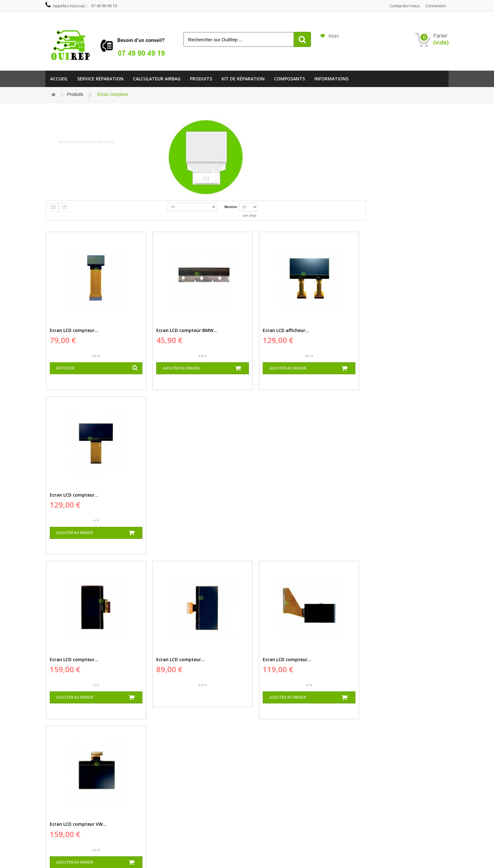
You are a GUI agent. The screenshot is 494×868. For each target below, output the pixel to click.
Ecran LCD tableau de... (237, 651)
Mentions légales (153, 785)
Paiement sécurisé (154, 799)
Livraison (146, 778)
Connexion (436, 6)
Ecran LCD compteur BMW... (161, 328)
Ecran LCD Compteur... (318, 651)
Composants (290, 79)
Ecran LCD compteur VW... (321, 489)
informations (331, 79)
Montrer (231, 207)
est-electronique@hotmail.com (228, 802)
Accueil (59, 79)
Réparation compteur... (102, 796)
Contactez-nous (405, 6)
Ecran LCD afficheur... (235, 328)
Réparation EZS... (97, 773)
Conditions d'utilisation (157, 792)
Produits (201, 79)
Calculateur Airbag (157, 79)
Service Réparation (100, 79)
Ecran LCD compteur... (73, 328)
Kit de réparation (243, 79)
